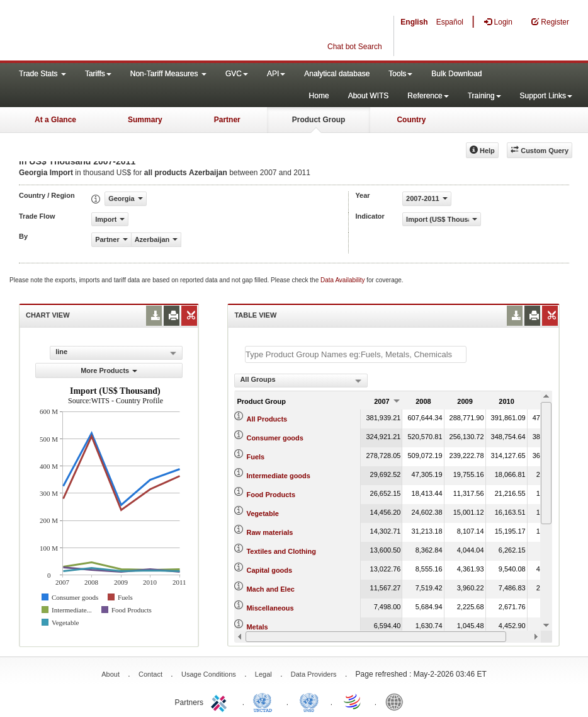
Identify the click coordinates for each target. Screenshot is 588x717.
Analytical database (337, 74)
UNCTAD (265, 701)
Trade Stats (42, 74)
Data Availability (343, 280)
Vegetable (262, 513)
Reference (428, 96)
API (276, 74)
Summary (145, 120)
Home (319, 96)
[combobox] (301, 381)
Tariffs (98, 74)
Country (411, 120)
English (414, 22)
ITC (221, 701)
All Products (267, 419)
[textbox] (356, 354)
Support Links (546, 96)
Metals (257, 627)
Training (484, 96)
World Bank (397, 701)
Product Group (319, 120)
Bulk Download (456, 74)
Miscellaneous (270, 608)
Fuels (255, 457)
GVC (237, 74)
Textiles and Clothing (281, 551)
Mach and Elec (270, 589)
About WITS (369, 96)
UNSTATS (309, 701)
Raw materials (269, 532)
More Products (109, 370)
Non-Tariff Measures (168, 74)
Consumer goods (274, 438)
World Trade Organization (353, 701)
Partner (227, 120)
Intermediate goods (278, 476)
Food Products (271, 495)
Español (450, 22)
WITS (126, 32)
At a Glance (55, 120)
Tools (400, 74)
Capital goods (269, 570)
